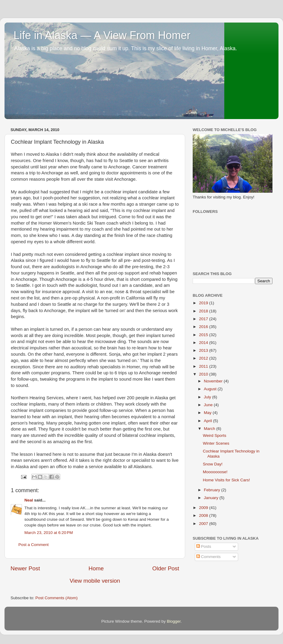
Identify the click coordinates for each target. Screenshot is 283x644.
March (210, 429)
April (208, 421)
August (211, 389)
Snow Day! (213, 464)
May (208, 413)
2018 (204, 311)
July (208, 397)
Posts (204, 546)
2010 (204, 374)
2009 (204, 508)
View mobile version (95, 581)
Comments (208, 557)
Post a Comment (34, 545)
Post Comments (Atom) (57, 598)
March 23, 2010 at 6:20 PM (49, 533)
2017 (204, 319)
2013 (204, 350)
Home (96, 568)
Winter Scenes (216, 443)
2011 (204, 366)
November (214, 381)
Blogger (174, 621)
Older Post (166, 568)
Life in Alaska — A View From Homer (102, 35)
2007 (204, 524)
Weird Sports (215, 435)
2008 (204, 515)
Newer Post (25, 568)
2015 (204, 335)
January (212, 498)
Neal (29, 500)
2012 (204, 358)
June (209, 405)
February (213, 490)
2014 (204, 343)
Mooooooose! (215, 472)
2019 (204, 303)
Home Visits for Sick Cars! (227, 480)
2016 (204, 327)
